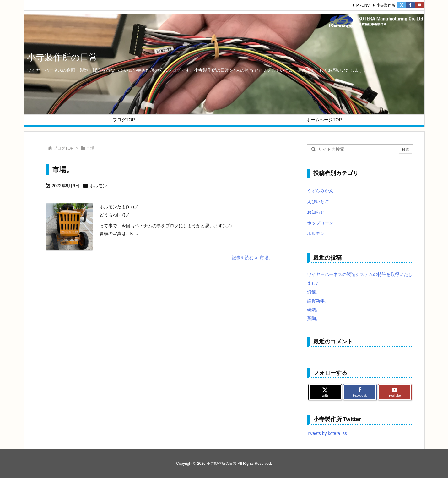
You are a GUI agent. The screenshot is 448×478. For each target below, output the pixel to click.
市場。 (63, 170)
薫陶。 (314, 318)
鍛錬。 (314, 292)
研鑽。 (314, 310)
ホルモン (98, 186)
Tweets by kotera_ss (327, 433)
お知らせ (316, 212)
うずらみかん (320, 191)
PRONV (363, 5)
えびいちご (318, 201)
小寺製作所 (386, 5)
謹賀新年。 (318, 301)
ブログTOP (63, 148)
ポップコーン (320, 223)
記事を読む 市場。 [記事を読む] (252, 258)
